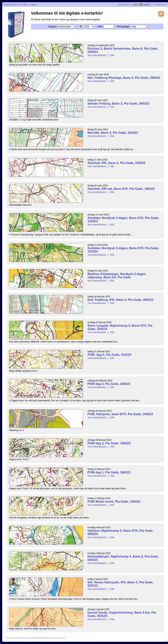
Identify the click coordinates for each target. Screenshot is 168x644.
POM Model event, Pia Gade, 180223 (114, 502)
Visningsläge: (123, 27)
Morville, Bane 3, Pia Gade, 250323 (113, 133)
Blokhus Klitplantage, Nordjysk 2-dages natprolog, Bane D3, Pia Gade (117, 276)
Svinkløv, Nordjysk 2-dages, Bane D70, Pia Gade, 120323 (123, 220)
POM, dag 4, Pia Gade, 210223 (109, 355)
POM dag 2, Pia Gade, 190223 (109, 443)
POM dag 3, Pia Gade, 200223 (109, 384)
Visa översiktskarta (97, 55)
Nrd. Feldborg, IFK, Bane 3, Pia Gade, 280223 (120, 300)
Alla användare (124, 5)
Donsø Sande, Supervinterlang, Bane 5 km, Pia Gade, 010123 (122, 614)
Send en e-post (59, 638)
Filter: (100, 27)
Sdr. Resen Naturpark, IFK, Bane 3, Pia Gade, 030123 (120, 584)
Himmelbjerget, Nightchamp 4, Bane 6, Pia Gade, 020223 (123, 558)
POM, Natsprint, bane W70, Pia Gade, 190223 (120, 414)
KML (112, 55)
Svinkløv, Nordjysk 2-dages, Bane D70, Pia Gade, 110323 (123, 250)
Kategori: (52, 27)
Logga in (34, 5)
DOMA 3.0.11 (161, 5)
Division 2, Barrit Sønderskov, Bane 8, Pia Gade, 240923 (123, 50)
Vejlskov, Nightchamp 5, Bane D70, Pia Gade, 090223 (120, 532)
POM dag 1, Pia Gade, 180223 (109, 472)
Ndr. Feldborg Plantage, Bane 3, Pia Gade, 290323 (124, 78)
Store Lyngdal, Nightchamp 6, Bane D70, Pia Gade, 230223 (120, 327)
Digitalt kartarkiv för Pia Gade (16, 5)
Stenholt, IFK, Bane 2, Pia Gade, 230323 (116, 163)
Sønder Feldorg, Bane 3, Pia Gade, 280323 (118, 104)
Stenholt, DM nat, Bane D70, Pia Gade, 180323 (121, 189)
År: (81, 27)
